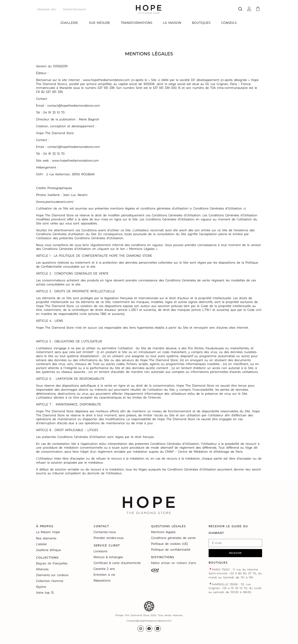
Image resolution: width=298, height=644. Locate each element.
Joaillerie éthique (49, 550)
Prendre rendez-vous (109, 538)
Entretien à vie (105, 575)
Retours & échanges (108, 557)
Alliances (42, 569)
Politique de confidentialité (171, 550)
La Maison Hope (48, 532)
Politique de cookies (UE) (170, 544)
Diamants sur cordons (53, 575)
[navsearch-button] (240, 9)
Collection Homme (50, 581)
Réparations (103, 581)
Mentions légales (164, 532)
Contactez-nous (105, 532)
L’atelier (42, 544)
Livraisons (101, 551)
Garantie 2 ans (104, 569)
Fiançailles (60, 563)
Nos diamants (46, 538)
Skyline (41, 587)
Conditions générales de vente (173, 538)
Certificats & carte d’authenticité (117, 563)
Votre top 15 (46, 593)
